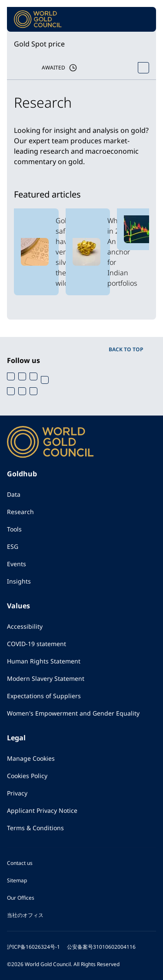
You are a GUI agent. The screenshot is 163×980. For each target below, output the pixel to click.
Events (17, 564)
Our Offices (21, 898)
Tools (14, 529)
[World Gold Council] (38, 19)
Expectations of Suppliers (44, 696)
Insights (19, 581)
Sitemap (17, 880)
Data (14, 494)
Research (20, 512)
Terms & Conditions (35, 828)
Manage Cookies (31, 758)
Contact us (20, 863)
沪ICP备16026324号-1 (33, 947)
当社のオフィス (25, 915)
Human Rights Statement (44, 661)
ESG (13, 546)
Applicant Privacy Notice (42, 810)
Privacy (17, 793)
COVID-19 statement (37, 644)
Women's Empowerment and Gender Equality (73, 713)
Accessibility (25, 626)
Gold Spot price (39, 44)
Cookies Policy (27, 776)
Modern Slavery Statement (46, 678)
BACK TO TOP (126, 349)
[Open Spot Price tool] (143, 68)
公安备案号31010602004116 (101, 947)
